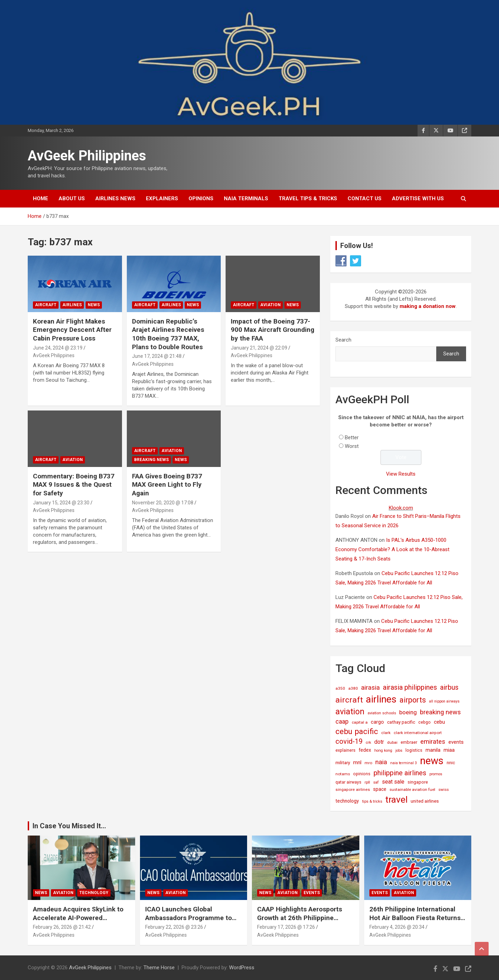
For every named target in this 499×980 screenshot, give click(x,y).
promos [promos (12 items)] (436, 774)
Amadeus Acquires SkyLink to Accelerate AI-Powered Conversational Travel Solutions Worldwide (81, 922)
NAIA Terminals (246, 198)
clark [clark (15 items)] (386, 733)
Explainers (162, 198)
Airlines (72, 305)
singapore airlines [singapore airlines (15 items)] (353, 789)
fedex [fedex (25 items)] (365, 750)
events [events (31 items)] (456, 742)
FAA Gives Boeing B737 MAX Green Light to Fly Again (167, 485)
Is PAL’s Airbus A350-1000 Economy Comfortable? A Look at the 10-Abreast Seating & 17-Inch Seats (392, 549)
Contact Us (365, 198)
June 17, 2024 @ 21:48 (157, 356)
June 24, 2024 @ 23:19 (58, 348)
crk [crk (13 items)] (368, 742)
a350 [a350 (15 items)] (340, 688)
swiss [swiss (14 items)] (444, 789)
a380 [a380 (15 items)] (353, 688)
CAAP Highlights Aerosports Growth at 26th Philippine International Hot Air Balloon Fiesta (300, 922)
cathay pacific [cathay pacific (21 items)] (401, 722)
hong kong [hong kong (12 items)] (383, 751)
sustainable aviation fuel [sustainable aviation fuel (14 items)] (412, 789)
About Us (72, 198)
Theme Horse (159, 968)
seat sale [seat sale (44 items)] (393, 782)
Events (312, 893)
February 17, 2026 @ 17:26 (286, 927)
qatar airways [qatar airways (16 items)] (348, 782)
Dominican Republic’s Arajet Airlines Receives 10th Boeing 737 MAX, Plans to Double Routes (168, 334)
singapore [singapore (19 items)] (418, 782)
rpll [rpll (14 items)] (367, 782)
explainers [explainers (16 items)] (345, 750)
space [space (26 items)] (380, 789)
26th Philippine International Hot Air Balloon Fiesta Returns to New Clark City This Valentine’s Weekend (415, 922)
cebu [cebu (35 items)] (439, 722)
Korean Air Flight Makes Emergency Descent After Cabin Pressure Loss (72, 330)
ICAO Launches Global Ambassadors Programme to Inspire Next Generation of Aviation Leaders (189, 922)
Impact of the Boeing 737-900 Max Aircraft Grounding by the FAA (273, 330)
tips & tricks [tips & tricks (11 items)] (372, 801)
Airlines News (115, 198)
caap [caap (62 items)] (342, 722)
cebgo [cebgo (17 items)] (424, 722)
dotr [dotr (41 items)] (379, 742)
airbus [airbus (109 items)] (449, 687)
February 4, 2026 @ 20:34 (397, 927)
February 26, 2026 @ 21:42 (62, 927)
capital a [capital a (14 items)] (360, 722)
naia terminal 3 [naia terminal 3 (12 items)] (404, 763)
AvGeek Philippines (87, 156)
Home (41, 198)
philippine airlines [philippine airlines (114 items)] (400, 773)
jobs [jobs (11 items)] (399, 751)
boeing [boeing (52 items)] (408, 712)
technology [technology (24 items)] (347, 801)
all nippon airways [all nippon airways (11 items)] (444, 701)
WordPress (242, 968)
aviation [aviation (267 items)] (350, 712)
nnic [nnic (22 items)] (451, 763)
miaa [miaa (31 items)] (449, 750)
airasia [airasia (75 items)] (370, 687)
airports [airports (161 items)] (413, 700)
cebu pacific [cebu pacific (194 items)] (357, 731)
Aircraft (46, 305)
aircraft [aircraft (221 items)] (349, 700)
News (94, 305)
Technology (94, 893)
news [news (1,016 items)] (432, 761)
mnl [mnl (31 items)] (357, 762)
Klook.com (401, 508)
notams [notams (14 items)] (343, 774)
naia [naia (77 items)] (381, 762)
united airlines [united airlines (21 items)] (425, 801)
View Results (401, 474)
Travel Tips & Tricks (308, 198)
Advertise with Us (418, 198)
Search (343, 340)
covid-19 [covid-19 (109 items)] (349, 741)
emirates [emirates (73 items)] (433, 741)
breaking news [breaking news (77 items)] (440, 712)
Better (352, 438)
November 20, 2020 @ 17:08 (163, 503)
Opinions (201, 198)
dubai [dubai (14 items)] (392, 742)
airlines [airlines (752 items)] (381, 699)
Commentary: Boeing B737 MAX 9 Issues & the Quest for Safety (74, 485)
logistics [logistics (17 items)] (414, 750)
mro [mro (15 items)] (368, 763)
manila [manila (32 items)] (433, 750)
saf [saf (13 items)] (376, 782)
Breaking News (151, 460)
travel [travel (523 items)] (396, 799)
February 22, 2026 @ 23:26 (174, 927)
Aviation (270, 305)
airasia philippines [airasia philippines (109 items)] (410, 687)
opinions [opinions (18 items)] (362, 774)
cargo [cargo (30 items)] (377, 722)
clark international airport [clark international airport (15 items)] (418, 733)
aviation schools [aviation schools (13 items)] (382, 713)
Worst (352, 446)
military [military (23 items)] (343, 762)
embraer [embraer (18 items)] (409, 742)
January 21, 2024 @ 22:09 (259, 348)
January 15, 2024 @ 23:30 (61, 503)
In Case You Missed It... (69, 826)
